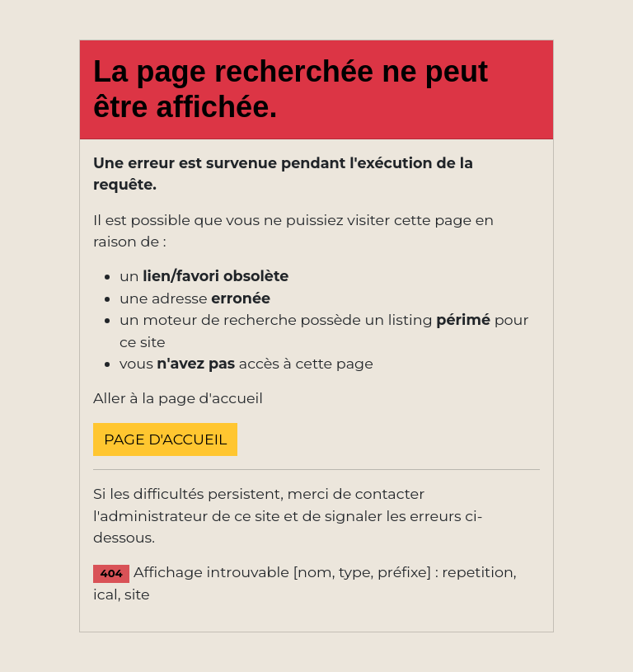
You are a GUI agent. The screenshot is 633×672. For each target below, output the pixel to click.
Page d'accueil (165, 439)
